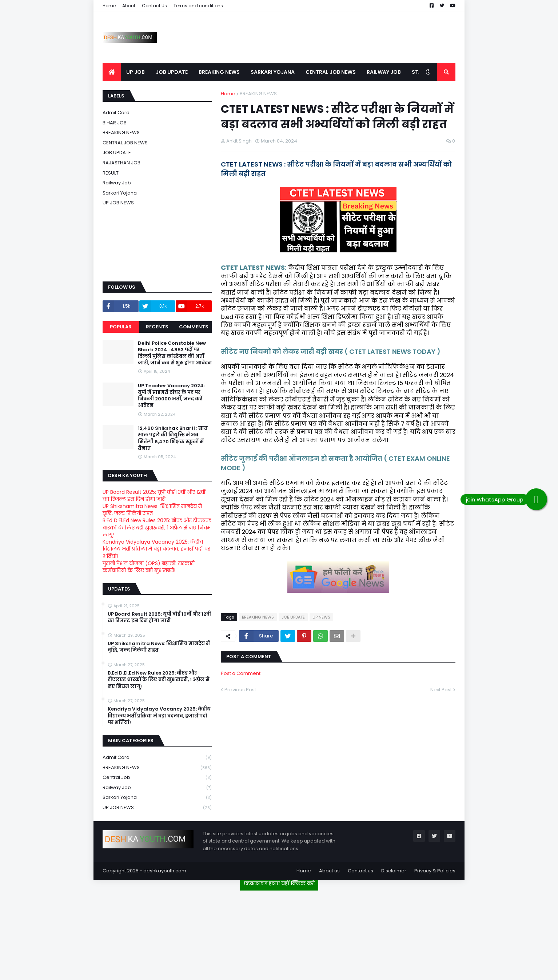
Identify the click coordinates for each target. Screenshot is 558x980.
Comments (194, 327)
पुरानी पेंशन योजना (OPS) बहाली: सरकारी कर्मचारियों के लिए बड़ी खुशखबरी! (149, 567)
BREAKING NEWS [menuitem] (219, 72)
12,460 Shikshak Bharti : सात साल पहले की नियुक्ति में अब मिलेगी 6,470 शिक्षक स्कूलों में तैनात (173, 438)
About (129, 6)
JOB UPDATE (293, 617)
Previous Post (240, 690)
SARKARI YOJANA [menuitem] (273, 72)
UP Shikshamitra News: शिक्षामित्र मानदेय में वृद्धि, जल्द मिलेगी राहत (152, 510)
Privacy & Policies (435, 871)
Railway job (117, 183)
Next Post (441, 690)
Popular (121, 327)
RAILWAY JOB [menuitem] (384, 72)
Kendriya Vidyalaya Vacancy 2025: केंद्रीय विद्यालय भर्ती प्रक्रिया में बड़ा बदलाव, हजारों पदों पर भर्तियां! (156, 549)
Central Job (157, 778)
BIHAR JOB (115, 123)
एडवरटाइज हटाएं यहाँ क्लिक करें (279, 883)
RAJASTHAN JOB (121, 163)
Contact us (360, 871)
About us (329, 871)
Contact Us (154, 6)
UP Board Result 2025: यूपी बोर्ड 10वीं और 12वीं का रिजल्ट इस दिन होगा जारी (154, 496)
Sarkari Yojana (120, 193)
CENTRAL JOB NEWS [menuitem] (331, 72)
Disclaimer (394, 871)
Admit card (116, 113)
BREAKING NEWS (258, 94)
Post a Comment (241, 673)
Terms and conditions (198, 6)
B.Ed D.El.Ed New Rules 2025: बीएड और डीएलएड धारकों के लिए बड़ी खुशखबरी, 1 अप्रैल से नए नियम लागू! (157, 527)
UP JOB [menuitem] (135, 72)
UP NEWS (321, 617)
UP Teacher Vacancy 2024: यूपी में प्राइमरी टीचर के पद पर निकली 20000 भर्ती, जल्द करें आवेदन (171, 396)
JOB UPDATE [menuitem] (172, 72)
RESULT (111, 173)
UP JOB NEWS (118, 203)
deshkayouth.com (165, 871)
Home (109, 6)
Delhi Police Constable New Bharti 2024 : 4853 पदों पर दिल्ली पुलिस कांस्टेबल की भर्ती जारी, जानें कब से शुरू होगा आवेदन (175, 353)
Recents (157, 327)
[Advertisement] (279, 932)
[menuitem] (112, 72)
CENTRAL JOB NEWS (125, 143)
